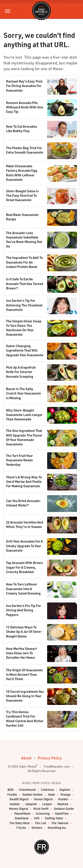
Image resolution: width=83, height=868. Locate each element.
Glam (52, 795)
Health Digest (19, 799)
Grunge (66, 795)
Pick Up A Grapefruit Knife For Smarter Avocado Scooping (21, 372)
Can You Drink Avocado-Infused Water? (24, 503)
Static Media (28, 766)
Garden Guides (33, 795)
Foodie (12, 795)
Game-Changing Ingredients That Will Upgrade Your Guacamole (25, 350)
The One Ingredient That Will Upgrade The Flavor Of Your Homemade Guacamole (24, 437)
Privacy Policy (50, 758)
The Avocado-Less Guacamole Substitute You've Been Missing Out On (24, 240)
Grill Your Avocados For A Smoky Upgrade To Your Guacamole (24, 546)
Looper (47, 804)
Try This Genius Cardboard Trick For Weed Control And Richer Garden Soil (25, 719)
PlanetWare (22, 814)
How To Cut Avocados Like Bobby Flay (21, 129)
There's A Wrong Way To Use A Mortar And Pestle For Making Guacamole (24, 482)
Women (37, 828)
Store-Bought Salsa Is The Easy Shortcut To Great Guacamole (22, 195)
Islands (15, 804)
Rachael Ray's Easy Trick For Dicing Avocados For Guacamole (24, 86)
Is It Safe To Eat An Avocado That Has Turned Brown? (25, 284)
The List (40, 823)
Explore (65, 790)
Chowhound (27, 790)
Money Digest (19, 809)
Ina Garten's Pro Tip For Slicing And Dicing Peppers (23, 610)
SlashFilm (62, 814)
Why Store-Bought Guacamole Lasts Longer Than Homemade (24, 415)
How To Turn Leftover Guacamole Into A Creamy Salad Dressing (23, 589)
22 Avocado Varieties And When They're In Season (25, 524)
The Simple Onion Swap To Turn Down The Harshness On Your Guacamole (24, 328)
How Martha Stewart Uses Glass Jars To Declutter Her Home (21, 653)
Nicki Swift (41, 809)
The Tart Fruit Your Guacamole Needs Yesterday (19, 460)
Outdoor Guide (64, 809)
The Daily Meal (19, 823)
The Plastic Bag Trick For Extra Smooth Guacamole (25, 150)
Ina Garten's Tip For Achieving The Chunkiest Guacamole (24, 305)
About (26, 758)
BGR (11, 790)
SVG (37, 818)
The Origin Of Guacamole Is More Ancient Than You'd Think (24, 675)
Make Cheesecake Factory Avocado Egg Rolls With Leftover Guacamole (22, 173)
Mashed (63, 804)
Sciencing (43, 814)
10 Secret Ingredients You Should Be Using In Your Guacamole (25, 696)
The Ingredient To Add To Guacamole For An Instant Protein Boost (24, 262)
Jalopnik (31, 804)
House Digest (43, 799)
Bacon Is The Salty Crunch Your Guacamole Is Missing (23, 393)
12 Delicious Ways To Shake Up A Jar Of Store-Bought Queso (24, 632)
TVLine (21, 828)
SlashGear (22, 818)
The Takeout (60, 823)
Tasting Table (54, 818)
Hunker (63, 799)
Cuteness (48, 790)
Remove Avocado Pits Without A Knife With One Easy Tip (25, 107)
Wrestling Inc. (57, 828)
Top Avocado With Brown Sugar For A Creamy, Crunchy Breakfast (24, 567)
